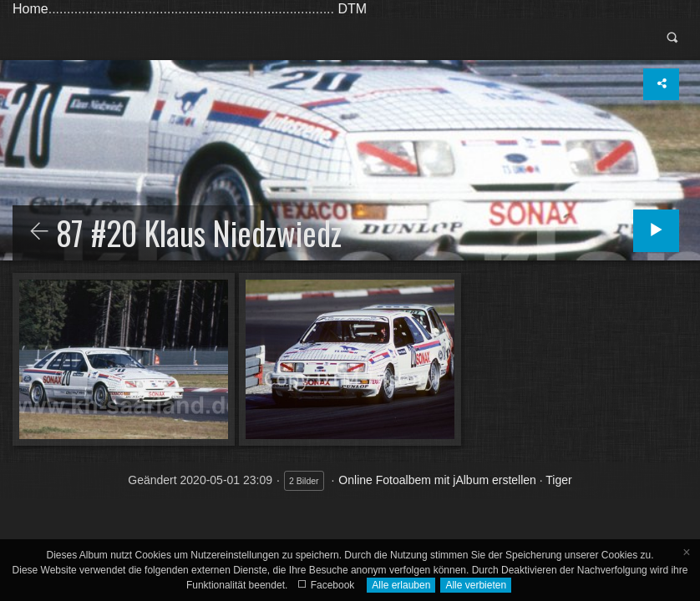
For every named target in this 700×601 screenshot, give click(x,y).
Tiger (558, 480)
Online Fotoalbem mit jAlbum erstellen (437, 480)
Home (30, 9)
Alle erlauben (401, 585)
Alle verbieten (476, 585)
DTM (352, 9)
